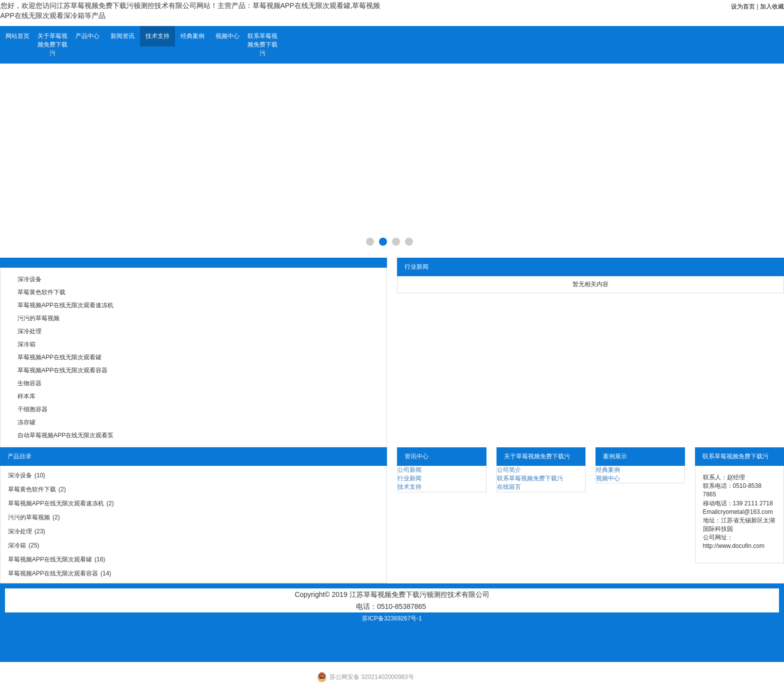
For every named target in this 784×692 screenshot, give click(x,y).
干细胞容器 (32, 409)
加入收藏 (772, 7)
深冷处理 (29, 331)
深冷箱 (26, 344)
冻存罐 (26, 422)
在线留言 (509, 487)
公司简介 (509, 470)
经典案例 (192, 36)
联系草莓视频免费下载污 (262, 45)
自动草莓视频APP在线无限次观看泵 (65, 435)
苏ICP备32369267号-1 (392, 618)
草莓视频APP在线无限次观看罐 (59, 357)
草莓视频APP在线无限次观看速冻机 (65, 305)
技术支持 (157, 36)
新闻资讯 (122, 36)
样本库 (26, 396)
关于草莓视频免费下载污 (52, 45)
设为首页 (743, 7)
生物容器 (29, 383)
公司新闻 (409, 470)
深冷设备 (29, 279)
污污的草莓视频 (38, 318)
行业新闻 (409, 478)
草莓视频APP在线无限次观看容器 (62, 370)
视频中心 (227, 36)
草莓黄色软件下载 (41, 292)
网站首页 (17, 36)
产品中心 (87, 36)
